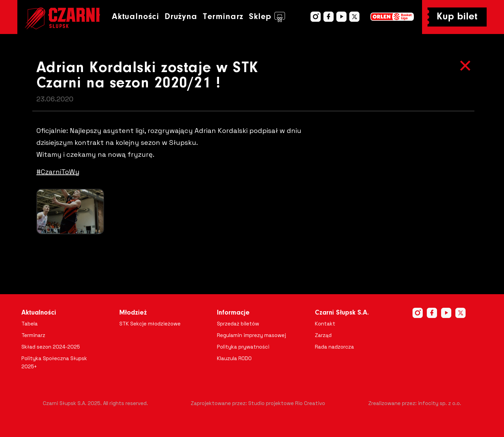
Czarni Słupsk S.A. (342, 313)
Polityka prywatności (243, 347)
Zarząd (323, 335)
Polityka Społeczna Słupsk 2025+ (54, 362)
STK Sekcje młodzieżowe (150, 324)
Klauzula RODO (234, 358)
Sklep (267, 17)
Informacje (233, 313)
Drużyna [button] (181, 17)
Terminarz (223, 17)
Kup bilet (457, 17)
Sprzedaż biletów (238, 324)
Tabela (30, 324)
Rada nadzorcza (334, 347)
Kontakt (325, 324)
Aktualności (136, 17)
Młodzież (133, 313)
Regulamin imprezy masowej (251, 335)
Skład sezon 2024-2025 (51, 347)
